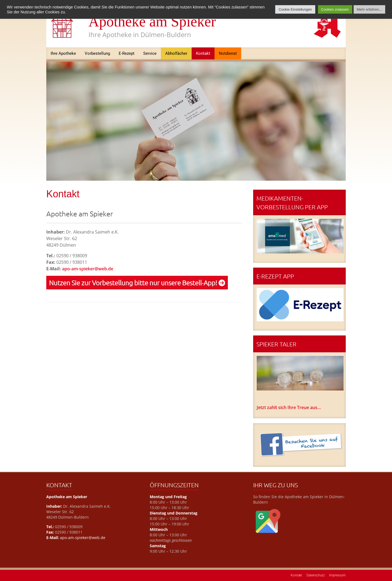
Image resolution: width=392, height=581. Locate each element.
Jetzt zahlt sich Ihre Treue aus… (289, 407)
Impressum (337, 575)
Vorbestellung (97, 53)
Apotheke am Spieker (152, 22)
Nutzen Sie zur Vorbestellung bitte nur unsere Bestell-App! (137, 283)
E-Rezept (127, 53)
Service (150, 53)
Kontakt (203, 53)
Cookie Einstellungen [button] (295, 9)
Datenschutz (316, 575)
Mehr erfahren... (370, 9)
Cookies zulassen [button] (335, 9)
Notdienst (228, 53)
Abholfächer (176, 53)
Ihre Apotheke (63, 53)
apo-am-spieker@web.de (88, 269)
